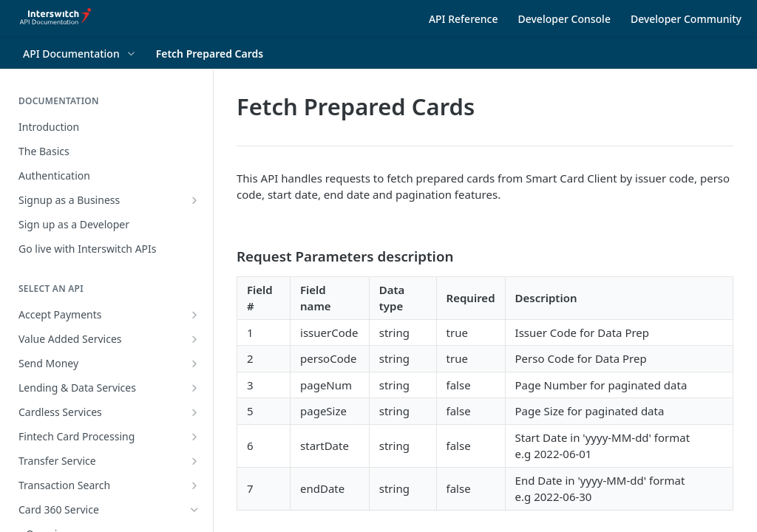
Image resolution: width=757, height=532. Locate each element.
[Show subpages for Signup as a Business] (194, 200)
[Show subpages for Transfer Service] (194, 461)
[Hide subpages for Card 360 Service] (194, 510)
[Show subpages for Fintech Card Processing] (194, 437)
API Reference (464, 19)
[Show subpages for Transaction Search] (194, 485)
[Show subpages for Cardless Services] (194, 412)
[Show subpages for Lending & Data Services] (194, 388)
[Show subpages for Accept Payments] (194, 315)
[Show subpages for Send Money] (194, 364)
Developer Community (686, 19)
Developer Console (564, 19)
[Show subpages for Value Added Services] (194, 339)
